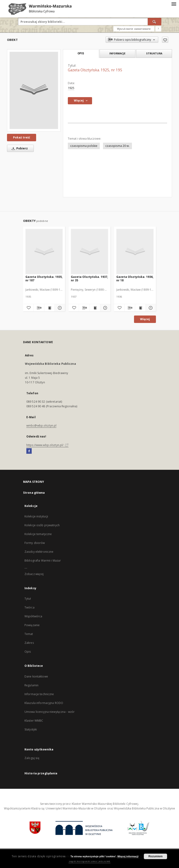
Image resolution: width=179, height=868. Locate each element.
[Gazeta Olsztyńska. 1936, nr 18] (135, 251)
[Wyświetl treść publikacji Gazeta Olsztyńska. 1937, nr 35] (95, 308)
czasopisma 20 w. (117, 146)
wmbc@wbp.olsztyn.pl (41, 426)
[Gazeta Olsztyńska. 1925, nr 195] (34, 90)
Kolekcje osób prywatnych (42, 525)
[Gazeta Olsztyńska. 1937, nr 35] (89, 251)
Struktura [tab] (154, 53)
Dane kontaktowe (36, 676)
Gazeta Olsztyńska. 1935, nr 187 (44, 278)
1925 (71, 88)
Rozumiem (156, 856)
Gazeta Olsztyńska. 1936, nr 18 (135, 278)
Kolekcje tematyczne (38, 534)
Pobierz (19, 148)
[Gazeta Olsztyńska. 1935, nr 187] (44, 251)
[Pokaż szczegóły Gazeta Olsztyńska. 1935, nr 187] (59, 308)
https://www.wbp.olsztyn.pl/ (47, 445)
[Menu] (174, 4)
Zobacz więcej (34, 574)
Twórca (29, 607)
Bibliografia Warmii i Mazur (43, 561)
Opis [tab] (81, 53)
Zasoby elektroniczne (39, 552)
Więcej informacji (128, 856)
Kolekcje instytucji (36, 516)
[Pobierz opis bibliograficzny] (39, 308)
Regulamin (31, 685)
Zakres (29, 643)
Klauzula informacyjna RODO (44, 703)
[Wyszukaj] (155, 22)
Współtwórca (33, 616)
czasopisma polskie (84, 146)
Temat (29, 634)
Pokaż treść (22, 137)
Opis (28, 652)
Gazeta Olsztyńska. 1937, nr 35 (89, 278)
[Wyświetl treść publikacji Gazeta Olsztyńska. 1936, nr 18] (140, 308)
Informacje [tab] (117, 53)
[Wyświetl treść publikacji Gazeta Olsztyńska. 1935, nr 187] (49, 308)
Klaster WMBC (34, 721)
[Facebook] (29, 451)
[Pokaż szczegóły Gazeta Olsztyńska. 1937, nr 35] (105, 308)
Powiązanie (32, 625)
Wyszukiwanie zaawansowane (134, 29)
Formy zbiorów (35, 543)
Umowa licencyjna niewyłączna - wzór (50, 712)
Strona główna (34, 493)
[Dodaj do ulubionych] (165, 40)
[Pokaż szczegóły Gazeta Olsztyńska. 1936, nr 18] (150, 308)
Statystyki (31, 729)
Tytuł (28, 599)
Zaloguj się (32, 758)
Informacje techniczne (39, 694)
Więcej (145, 319)
